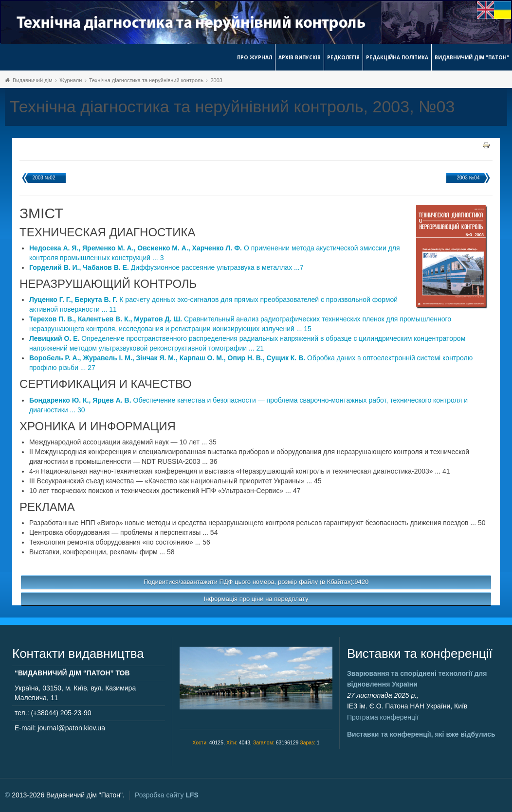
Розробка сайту (167, 795)
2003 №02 (44, 178)
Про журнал (255, 57)
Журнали (71, 80)
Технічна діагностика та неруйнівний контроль (146, 80)
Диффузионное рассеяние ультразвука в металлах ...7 (166, 267)
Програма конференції (383, 717)
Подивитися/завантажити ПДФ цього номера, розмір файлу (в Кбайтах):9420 (256, 582)
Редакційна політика (397, 57)
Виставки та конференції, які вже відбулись (421, 734)
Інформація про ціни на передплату (256, 599)
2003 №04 (468, 178)
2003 (216, 80)
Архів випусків (300, 57)
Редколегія (343, 57)
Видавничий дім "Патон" (472, 57)
